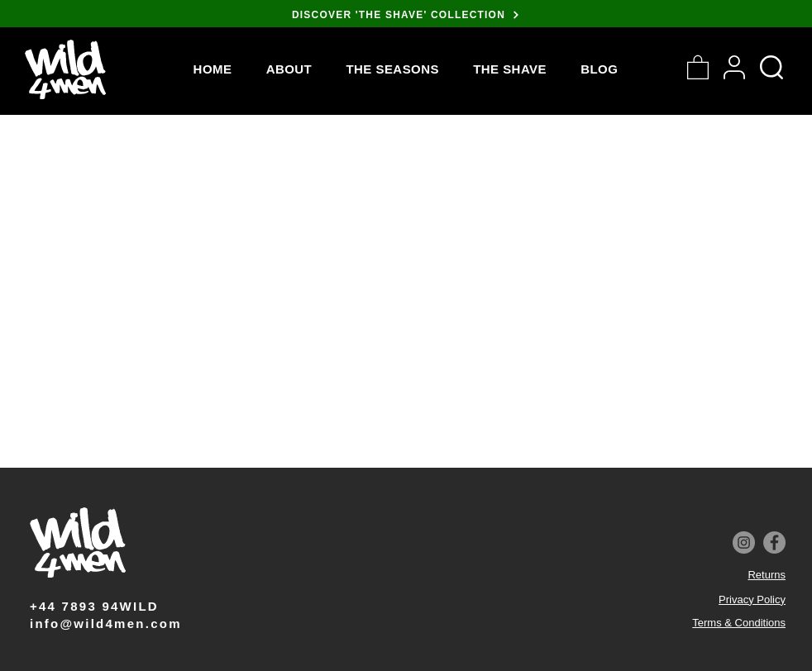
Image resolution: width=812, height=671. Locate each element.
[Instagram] (744, 543)
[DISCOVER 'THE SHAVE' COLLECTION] (406, 14)
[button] (393, 69)
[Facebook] (774, 543)
